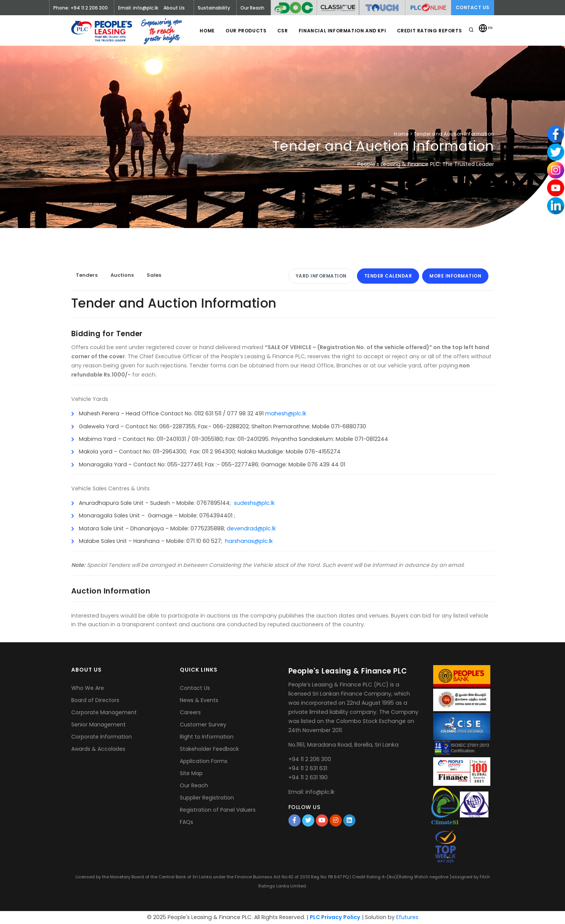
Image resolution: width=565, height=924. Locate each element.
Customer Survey (203, 725)
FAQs (186, 822)
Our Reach (194, 785)
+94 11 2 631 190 (308, 777)
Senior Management (98, 725)
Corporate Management (104, 712)
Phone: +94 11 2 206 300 (81, 8)
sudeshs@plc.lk (254, 503)
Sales (154, 275)
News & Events (199, 700)
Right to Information (207, 737)
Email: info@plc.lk (138, 8)
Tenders (87, 275)
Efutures (407, 917)
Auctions (122, 275)
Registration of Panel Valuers (218, 810)
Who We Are (88, 688)
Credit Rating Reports (429, 31)
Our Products (244, 31)
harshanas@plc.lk (249, 541)
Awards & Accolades (98, 749)
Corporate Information (102, 737)
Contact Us (473, 7)
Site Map (191, 773)
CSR (281, 31)
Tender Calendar (388, 276)
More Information (455, 276)
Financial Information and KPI (341, 31)
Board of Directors (95, 700)
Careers (190, 712)
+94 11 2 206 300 (310, 759)
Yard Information (321, 276)
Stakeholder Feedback (209, 749)
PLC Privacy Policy (335, 917)
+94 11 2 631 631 (308, 768)
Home (204, 31)
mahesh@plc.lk (286, 413)
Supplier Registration (207, 798)
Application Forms (204, 761)
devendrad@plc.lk (251, 528)
